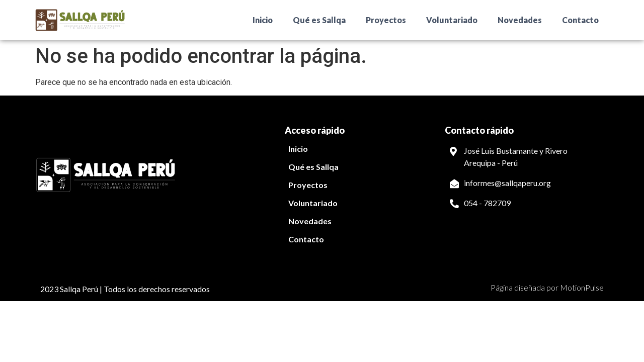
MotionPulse (582, 287)
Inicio (263, 20)
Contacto (580, 20)
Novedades (520, 20)
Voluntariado (452, 20)
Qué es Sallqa (319, 20)
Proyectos (386, 20)
